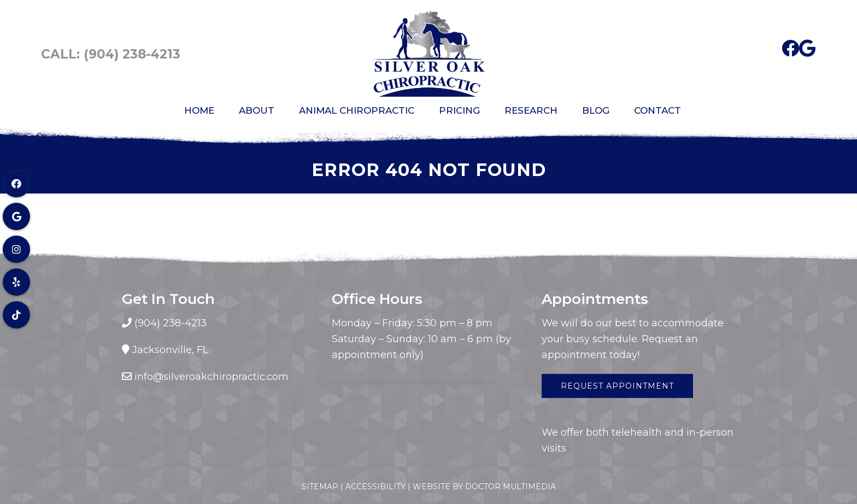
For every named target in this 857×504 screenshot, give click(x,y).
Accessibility (375, 487)
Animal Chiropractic (357, 110)
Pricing (459, 110)
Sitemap (320, 487)
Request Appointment (617, 386)
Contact (658, 110)
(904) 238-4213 (132, 54)
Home (199, 110)
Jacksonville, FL (170, 350)
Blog (596, 110)
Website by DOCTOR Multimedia (484, 487)
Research (531, 110)
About (257, 110)
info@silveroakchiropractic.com (212, 377)
